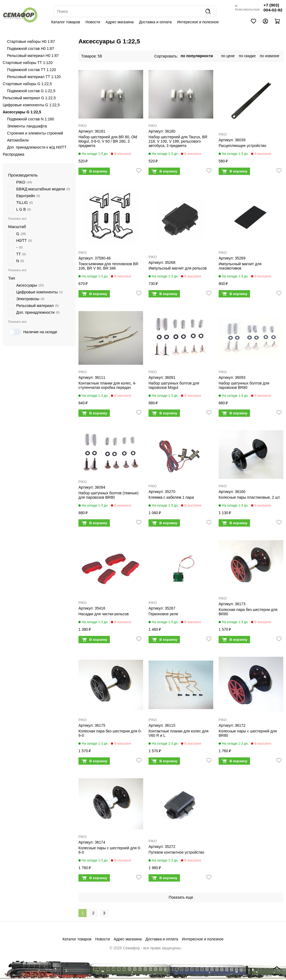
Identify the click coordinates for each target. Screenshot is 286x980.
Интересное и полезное (198, 22)
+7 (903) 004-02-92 (273, 7)
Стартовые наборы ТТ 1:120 (28, 63)
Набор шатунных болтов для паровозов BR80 (244, 385)
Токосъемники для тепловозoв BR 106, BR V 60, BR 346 (108, 266)
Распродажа (14, 154)
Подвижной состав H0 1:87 (31, 49)
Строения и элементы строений (35, 133)
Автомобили (18, 140)
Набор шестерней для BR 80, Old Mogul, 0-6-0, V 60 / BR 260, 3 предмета (108, 141)
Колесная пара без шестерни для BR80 (248, 612)
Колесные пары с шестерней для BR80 (248, 733)
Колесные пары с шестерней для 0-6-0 (110, 850)
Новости (93, 22)
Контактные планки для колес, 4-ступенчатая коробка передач (107, 385)
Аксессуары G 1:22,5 (22, 112)
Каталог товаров (66, 22)
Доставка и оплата (155, 22)
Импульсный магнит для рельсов (178, 268)
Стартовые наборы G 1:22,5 (27, 84)
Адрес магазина (120, 22)
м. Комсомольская (247, 8)
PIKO (83, 126)
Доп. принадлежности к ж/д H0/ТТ (37, 147)
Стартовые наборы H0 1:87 (31, 41)
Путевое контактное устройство (176, 852)
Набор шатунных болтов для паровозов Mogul (174, 385)
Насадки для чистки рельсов (104, 614)
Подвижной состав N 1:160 (31, 119)
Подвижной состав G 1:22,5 (31, 91)
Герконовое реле (163, 614)
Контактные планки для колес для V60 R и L (178, 733)
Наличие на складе (33, 332)
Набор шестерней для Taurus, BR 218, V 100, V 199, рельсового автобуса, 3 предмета (178, 141)
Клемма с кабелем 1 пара (171, 497)
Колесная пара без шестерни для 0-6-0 (110, 733)
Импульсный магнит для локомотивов (240, 266)
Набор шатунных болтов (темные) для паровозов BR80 (109, 495)
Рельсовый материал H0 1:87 (33, 56)
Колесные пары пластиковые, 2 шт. (250, 497)
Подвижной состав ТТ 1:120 (32, 70)
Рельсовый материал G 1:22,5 (29, 98)
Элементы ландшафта (27, 126)
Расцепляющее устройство (242, 146)
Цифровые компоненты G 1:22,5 (31, 105)
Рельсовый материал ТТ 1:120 (34, 77)
